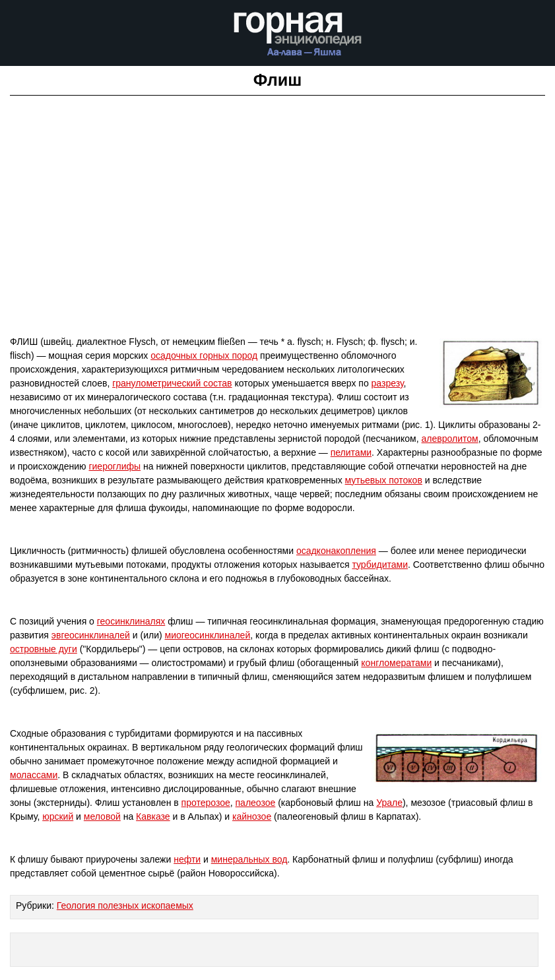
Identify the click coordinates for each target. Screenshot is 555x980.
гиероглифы (114, 466)
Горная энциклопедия (298, 38)
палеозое (256, 803)
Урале (389, 803)
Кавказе (153, 816)
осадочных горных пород (204, 355)
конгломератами (396, 663)
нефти (187, 859)
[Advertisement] (277, 240)
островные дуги (44, 649)
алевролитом (450, 439)
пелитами (351, 452)
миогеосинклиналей (208, 635)
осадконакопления (336, 551)
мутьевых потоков (384, 480)
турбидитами (380, 565)
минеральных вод (249, 859)
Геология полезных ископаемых (125, 905)
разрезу (388, 383)
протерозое (206, 803)
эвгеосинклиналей (91, 635)
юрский (58, 816)
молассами (34, 775)
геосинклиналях (131, 621)
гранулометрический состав (172, 383)
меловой (102, 816)
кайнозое (252, 816)
